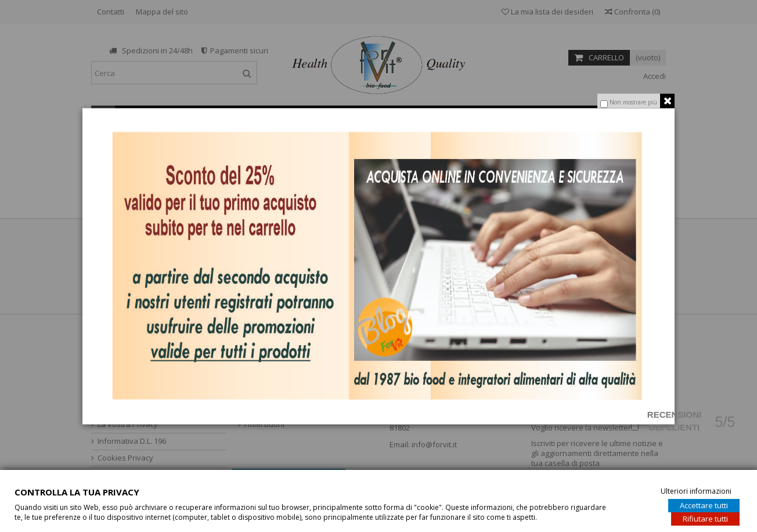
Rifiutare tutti (705, 518)
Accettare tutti (704, 505)
